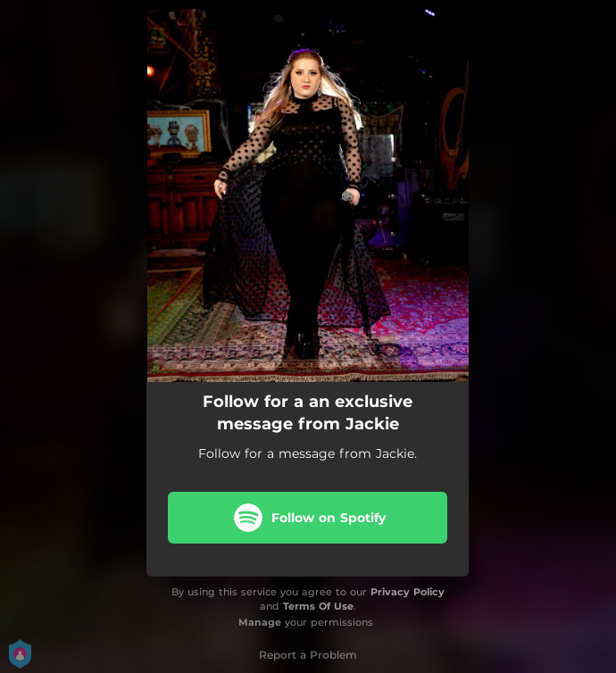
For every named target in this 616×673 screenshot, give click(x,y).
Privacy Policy (408, 592)
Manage (260, 622)
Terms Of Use (318, 606)
